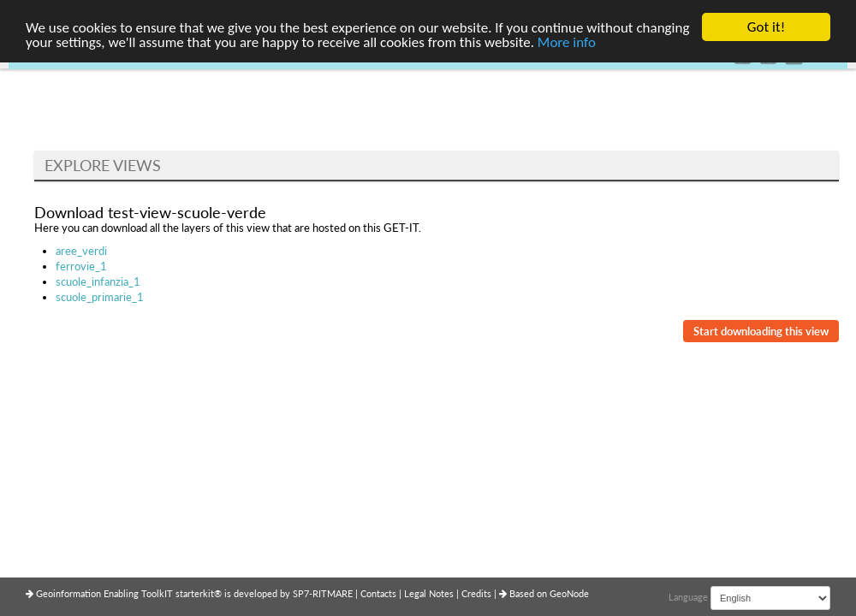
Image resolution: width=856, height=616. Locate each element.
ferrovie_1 (81, 266)
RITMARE (333, 593)
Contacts (380, 593)
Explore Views (103, 165)
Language (688, 597)
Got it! (766, 27)
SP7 (301, 593)
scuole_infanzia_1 (98, 281)
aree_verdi (81, 251)
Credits (478, 593)
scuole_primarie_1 (100, 297)
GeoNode (569, 593)
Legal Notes (430, 593)
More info (567, 41)
